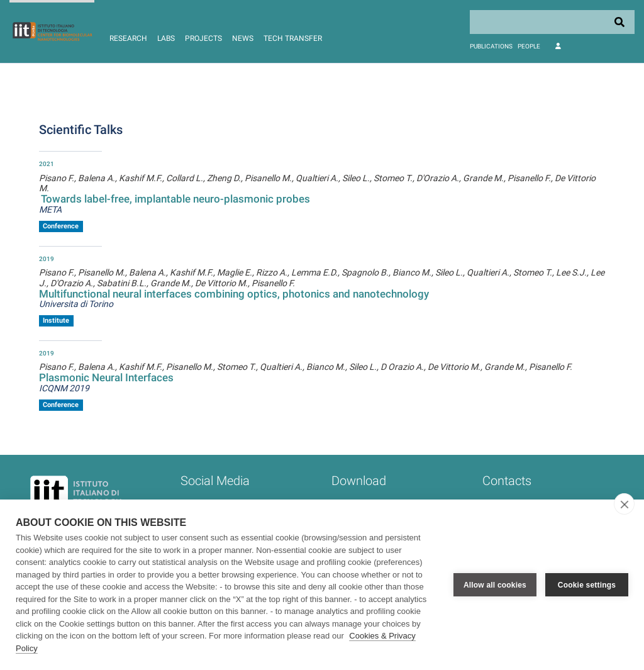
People (529, 46)
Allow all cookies (495, 585)
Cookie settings (587, 585)
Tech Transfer (293, 38)
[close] (624, 504)
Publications (491, 46)
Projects (203, 38)
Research (128, 38)
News (243, 38)
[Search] (552, 22)
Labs (166, 38)
